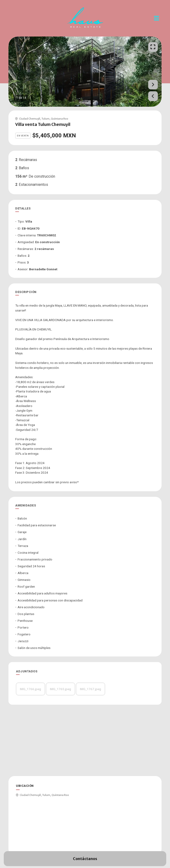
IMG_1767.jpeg (91, 689)
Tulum (45, 119)
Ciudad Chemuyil (30, 119)
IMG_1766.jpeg (30, 689)
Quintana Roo (60, 119)
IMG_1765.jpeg (60, 689)
